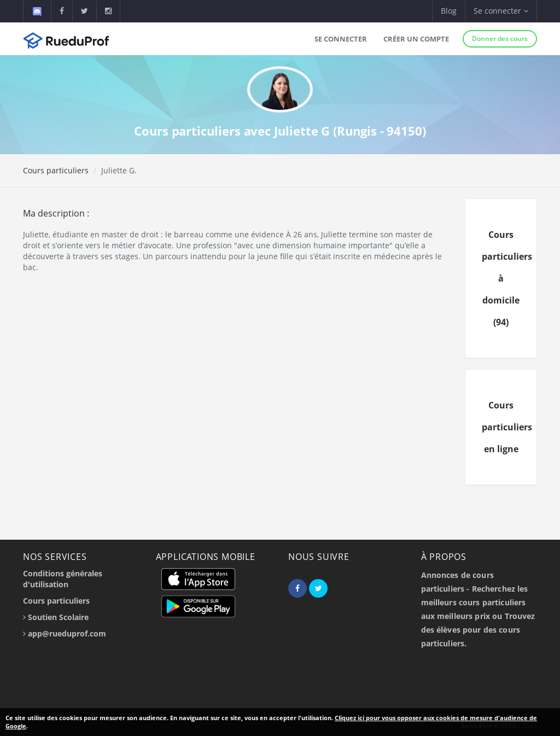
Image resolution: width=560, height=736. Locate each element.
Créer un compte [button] (416, 39)
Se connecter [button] (501, 11)
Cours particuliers (56, 170)
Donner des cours (500, 39)
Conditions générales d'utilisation (63, 579)
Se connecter (341, 39)
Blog (449, 11)
